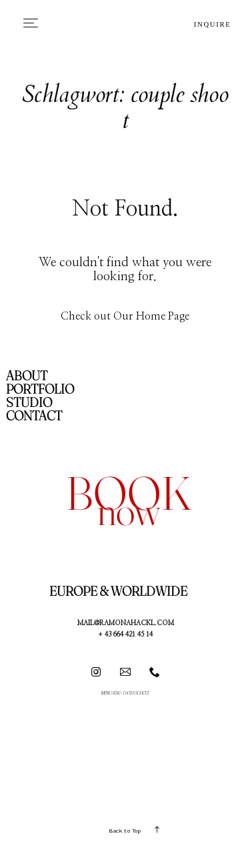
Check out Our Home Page (125, 316)
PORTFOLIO (40, 389)
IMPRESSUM (110, 694)
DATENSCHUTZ (136, 694)
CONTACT (34, 415)
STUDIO (29, 402)
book (129, 493)
